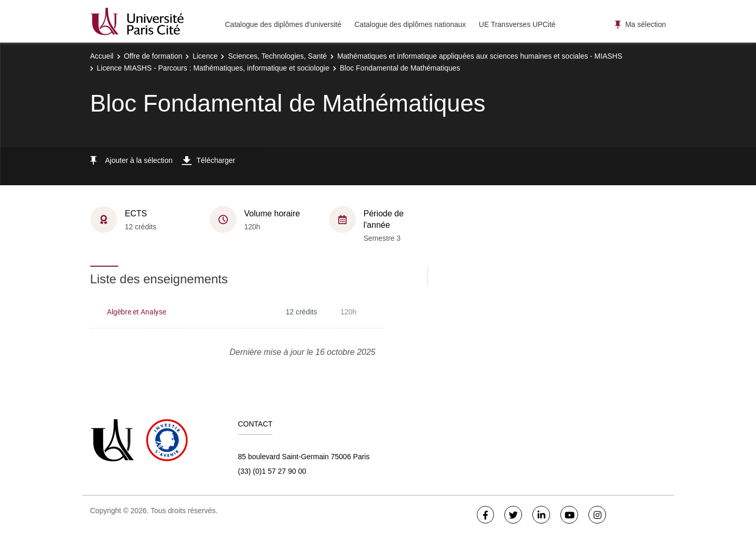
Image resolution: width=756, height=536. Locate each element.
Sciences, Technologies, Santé (277, 56)
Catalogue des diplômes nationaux (410, 24)
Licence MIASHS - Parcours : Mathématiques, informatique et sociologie (213, 68)
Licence (205, 56)
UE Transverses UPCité (517, 24)
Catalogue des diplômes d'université (283, 24)
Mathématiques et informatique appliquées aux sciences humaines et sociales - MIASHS (480, 56)
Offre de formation (153, 56)
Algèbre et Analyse (136, 312)
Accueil (102, 56)
